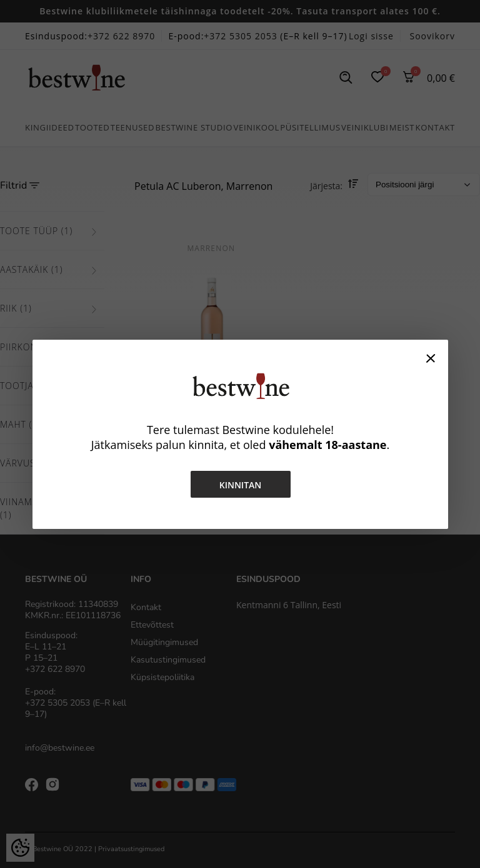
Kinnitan (240, 485)
